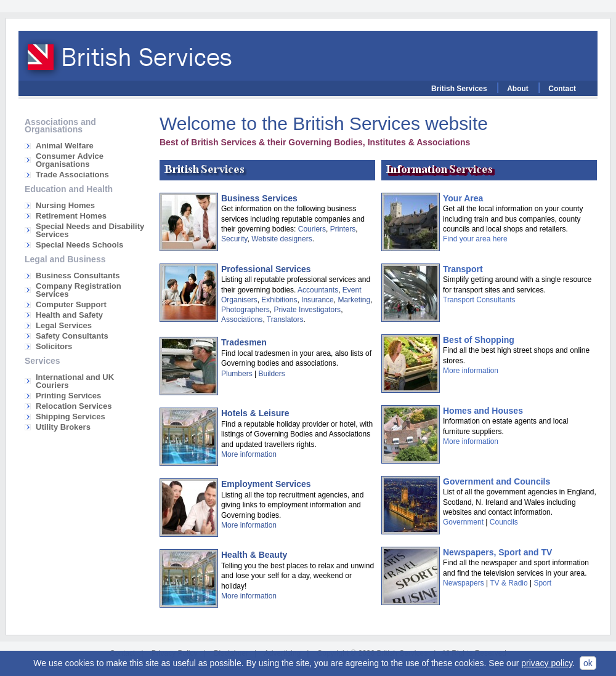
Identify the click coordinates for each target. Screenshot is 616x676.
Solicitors (54, 346)
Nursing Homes (65, 205)
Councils (504, 522)
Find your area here (475, 239)
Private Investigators (307, 310)
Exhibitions (279, 300)
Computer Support (71, 304)
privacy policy (547, 663)
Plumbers (237, 374)
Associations (242, 320)
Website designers (282, 239)
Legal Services (64, 325)
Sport (542, 583)
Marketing (354, 300)
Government (463, 522)
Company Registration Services (79, 290)
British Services (459, 89)
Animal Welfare (65, 146)
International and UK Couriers (75, 381)
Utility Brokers (63, 427)
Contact (562, 89)
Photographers (245, 310)
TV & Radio (509, 583)
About (518, 89)
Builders (271, 374)
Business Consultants (78, 276)
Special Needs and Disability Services (90, 230)
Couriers (312, 229)
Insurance (318, 300)
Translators (285, 320)
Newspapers (464, 583)
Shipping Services (71, 416)
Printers (343, 229)
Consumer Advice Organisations (70, 160)
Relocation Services (74, 406)
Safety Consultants (72, 336)
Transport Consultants (479, 300)
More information (249, 454)
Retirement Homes (71, 216)
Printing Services (68, 396)
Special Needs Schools (79, 245)
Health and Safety (69, 315)
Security (234, 239)
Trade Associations (72, 175)
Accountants (318, 290)
